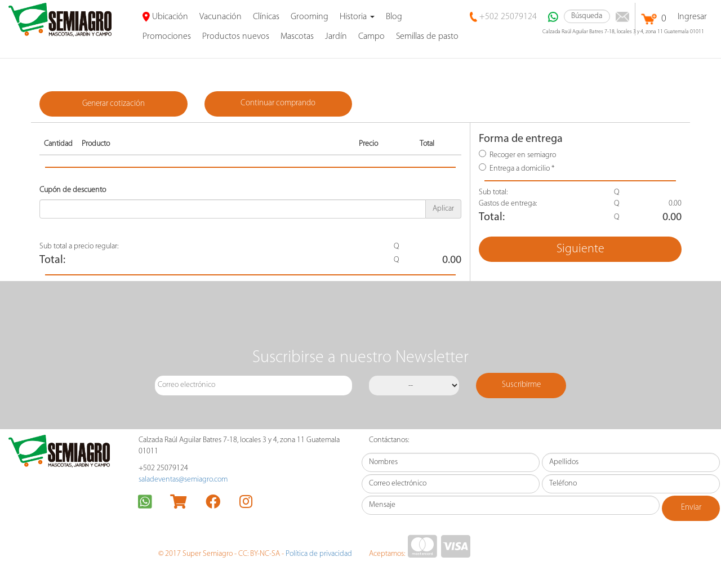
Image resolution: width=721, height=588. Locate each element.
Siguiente (580, 249)
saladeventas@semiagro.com (183, 480)
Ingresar (692, 17)
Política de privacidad (319, 554)
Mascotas (297, 37)
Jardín (336, 37)
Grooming (310, 17)
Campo (371, 37)
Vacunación (221, 17)
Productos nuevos (236, 37)
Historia (357, 17)
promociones (167, 37)
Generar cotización (114, 104)
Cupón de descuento (73, 190)
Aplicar (443, 209)
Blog (394, 17)
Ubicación (165, 17)
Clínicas (266, 17)
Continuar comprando (278, 103)
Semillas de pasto (427, 37)
